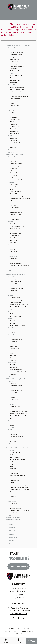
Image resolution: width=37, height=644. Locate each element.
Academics (11, 182)
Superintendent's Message (17, 52)
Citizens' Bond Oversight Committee (19, 96)
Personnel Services (15, 127)
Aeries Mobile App (15, 360)
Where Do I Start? (15, 106)
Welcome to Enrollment (16, 76)
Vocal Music (13, 497)
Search (10, 540)
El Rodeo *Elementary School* (16, 379)
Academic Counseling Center (17, 330)
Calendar (11, 527)
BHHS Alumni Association (16, 247)
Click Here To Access (18, 614)
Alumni (10, 245)
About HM (11, 450)
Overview (12, 323)
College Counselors (15, 238)
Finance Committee (15, 99)
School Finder (14, 83)
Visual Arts (13, 210)
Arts (9, 203)
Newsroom (11, 150)
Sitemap (26, 628)
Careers (10, 108)
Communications (14, 117)
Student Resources (13, 335)
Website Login (14, 147)
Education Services (15, 122)
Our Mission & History (15, 50)
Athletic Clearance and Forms (17, 325)
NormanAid (13, 242)
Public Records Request (16, 71)
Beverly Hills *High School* (15, 154)
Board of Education (13, 85)
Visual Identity (14, 64)
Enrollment (11, 73)
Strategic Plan (14, 57)
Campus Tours (14, 168)
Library (12, 189)
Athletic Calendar (14, 224)
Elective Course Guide (16, 344)
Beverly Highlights (15, 219)
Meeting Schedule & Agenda (17, 89)
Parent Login (12, 537)
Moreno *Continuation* (13, 517)
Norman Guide (14, 175)
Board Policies (14, 103)
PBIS (11, 171)
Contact (10, 534)
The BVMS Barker (15, 314)
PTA (9, 377)
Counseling (11, 231)
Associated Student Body (16, 194)
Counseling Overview (15, 233)
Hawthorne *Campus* (13, 520)
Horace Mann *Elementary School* (17, 448)
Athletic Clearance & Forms (17, 226)
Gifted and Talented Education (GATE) (20, 411)
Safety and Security (15, 129)
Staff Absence (14, 140)
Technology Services (15, 134)
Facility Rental (14, 69)
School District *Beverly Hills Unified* (18, 45)
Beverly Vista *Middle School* (16, 274)
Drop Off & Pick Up (15, 471)
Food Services (14, 124)
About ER (11, 381)
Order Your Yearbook (15, 215)
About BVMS (12, 277)
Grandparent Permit (15, 80)
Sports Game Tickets (15, 229)
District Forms (14, 138)
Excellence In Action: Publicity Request (20, 145)
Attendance (13, 397)
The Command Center (16, 59)
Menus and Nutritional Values (17, 180)
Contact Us (11, 152)
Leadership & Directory (16, 55)
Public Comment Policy (16, 92)
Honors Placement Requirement (18, 300)
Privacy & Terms (14, 628)
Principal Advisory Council (16, 390)
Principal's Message (15, 159)
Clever (12, 353)
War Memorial (14, 252)
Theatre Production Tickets (17, 212)
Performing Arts (14, 205)
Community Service (15, 349)
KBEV (12, 217)
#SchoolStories (12, 531)
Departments (12, 110)
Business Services (15, 115)
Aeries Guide (13, 358)
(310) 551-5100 (22, 595)
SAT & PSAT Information (16, 191)
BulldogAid (13, 332)
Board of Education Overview (17, 87)
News (9, 524)
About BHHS (12, 157)
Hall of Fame (13, 249)
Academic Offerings (15, 407)
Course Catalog (14, 185)
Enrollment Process (15, 78)
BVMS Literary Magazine (16, 316)
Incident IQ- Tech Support (16, 143)
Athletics (12, 113)
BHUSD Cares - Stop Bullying (17, 66)
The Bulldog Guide (15, 346)
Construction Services (16, 120)
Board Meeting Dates (15, 94)
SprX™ (20, 634)
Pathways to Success (15, 187)
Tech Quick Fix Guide (15, 356)
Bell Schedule (13, 342)
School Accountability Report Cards (19, 196)
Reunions (12, 254)
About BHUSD (12, 48)
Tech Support (13, 351)
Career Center (14, 240)
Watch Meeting (14, 101)
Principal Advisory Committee (17, 166)
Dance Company (14, 208)
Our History (13, 161)
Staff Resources (12, 136)
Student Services (14, 131)
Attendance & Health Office (17, 173)
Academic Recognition (16, 302)
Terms (10, 544)
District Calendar (14, 62)
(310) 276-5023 (20, 598)
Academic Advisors (15, 236)
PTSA (10, 270)
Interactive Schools (19, 631)
